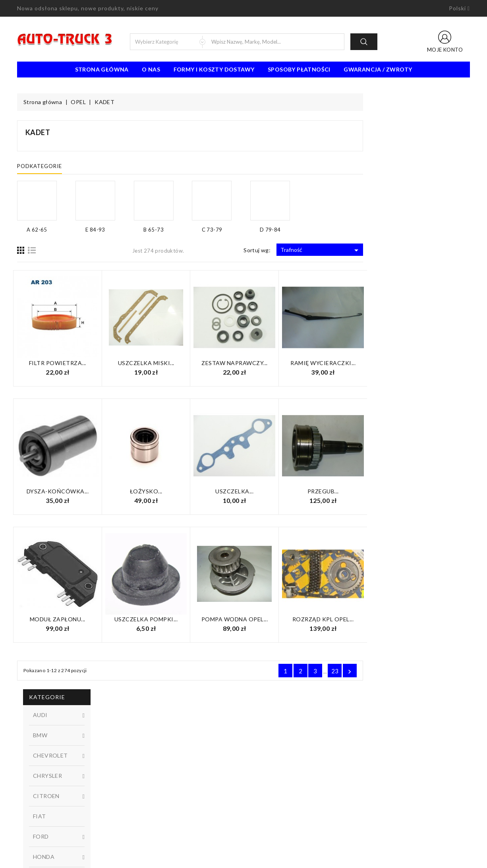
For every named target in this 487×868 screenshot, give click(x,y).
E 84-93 (67, 400)
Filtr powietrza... (164, 363)
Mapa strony (265, 784)
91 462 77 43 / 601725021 (62, 820)
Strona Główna (102, 69)
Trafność (428, 250)
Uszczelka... (341, 491)
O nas (151, 69)
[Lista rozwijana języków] (459, 8)
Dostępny (67, 437)
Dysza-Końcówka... (165, 491)
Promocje (145, 748)
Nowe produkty (153, 760)
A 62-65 (67, 347)
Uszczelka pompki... (253, 619)
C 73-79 (67, 373)
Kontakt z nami (268, 772)
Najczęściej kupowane (160, 772)
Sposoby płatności (299, 69)
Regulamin (262, 748)
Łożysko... (253, 491)
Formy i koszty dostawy (214, 69)
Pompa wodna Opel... (342, 619)
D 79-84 (67, 387)
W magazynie (67, 464)
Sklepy (258, 796)
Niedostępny (67, 450)
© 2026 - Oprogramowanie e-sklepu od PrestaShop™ (244, 859)
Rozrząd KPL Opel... (430, 619)
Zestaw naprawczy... (341, 363)
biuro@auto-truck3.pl (54, 832)
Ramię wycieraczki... (430, 363)
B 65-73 (67, 360)
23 (442, 671)
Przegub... (430, 491)
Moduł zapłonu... (164, 619)
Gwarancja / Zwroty (378, 69)
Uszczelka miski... (253, 363)
